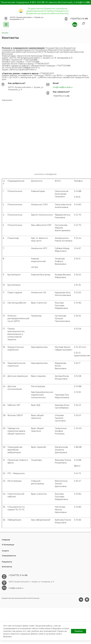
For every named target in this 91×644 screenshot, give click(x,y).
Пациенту (7, 562)
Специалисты (9, 556)
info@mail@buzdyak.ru (63, 87)
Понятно (79, 631)
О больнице (8, 545)
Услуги (5, 551)
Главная (6, 540)
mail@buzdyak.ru (16, 588)
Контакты (7, 567)
